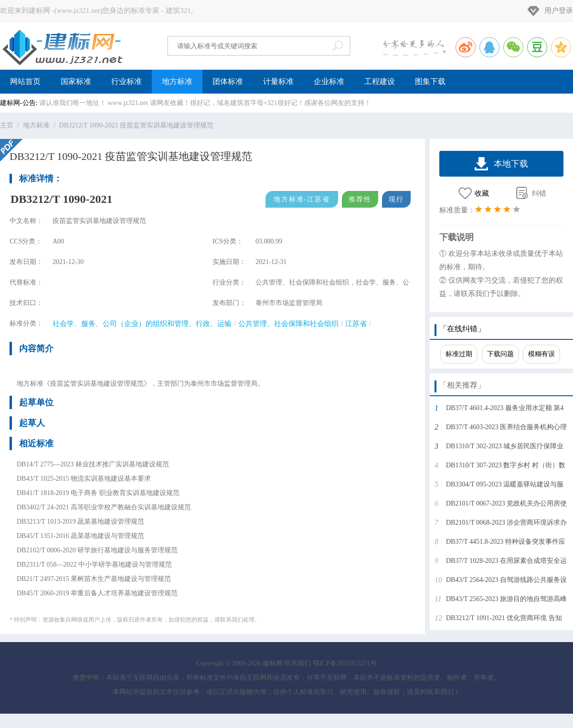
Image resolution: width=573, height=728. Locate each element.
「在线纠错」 (462, 329)
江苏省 (356, 324)
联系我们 (297, 663)
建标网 (62, 46)
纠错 (539, 193)
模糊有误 (541, 354)
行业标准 (127, 81)
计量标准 (278, 81)
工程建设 (380, 81)
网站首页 (25, 81)
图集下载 (430, 81)
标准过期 (459, 354)
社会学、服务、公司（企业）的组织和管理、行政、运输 (142, 324)
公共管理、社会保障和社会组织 (288, 324)
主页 (7, 125)
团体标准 (228, 81)
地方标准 (177, 81)
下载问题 (500, 354)
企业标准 (329, 81)
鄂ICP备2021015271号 (345, 663)
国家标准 (76, 81)
